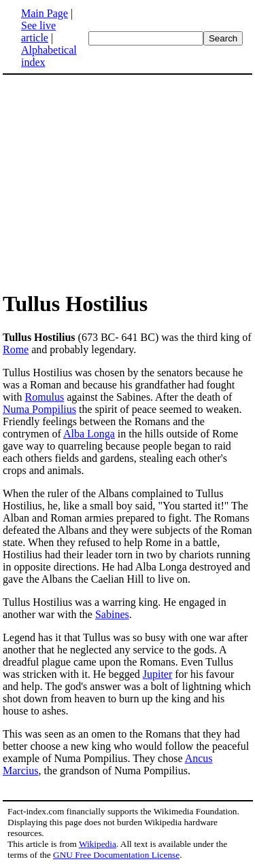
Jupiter (158, 674)
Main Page (45, 13)
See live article (38, 32)
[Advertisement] (117, 182)
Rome (16, 349)
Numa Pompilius (39, 409)
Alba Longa (89, 434)
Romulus (44, 397)
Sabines (112, 614)
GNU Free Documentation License (116, 855)
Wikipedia (98, 844)
